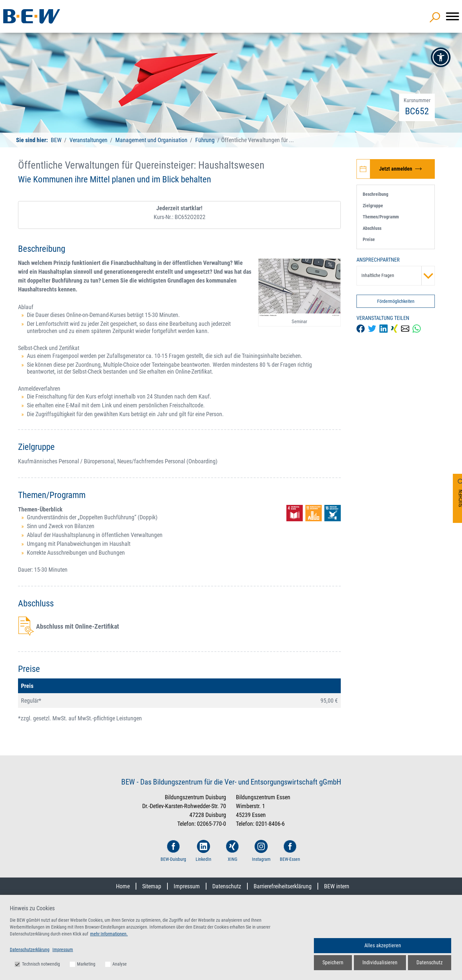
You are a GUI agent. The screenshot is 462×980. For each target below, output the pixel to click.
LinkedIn (203, 851)
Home (123, 886)
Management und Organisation (151, 140)
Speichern (333, 962)
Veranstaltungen (89, 140)
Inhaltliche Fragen (398, 276)
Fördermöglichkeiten (396, 301)
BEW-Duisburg (173, 851)
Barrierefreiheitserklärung (283, 886)
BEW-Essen (290, 851)
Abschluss (372, 228)
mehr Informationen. (109, 934)
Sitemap (152, 886)
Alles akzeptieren (383, 945)
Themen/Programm (381, 217)
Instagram (261, 851)
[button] (441, 57)
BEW (57, 140)
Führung (205, 140)
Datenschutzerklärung (30, 950)
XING (232, 851)
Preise (369, 239)
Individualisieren (380, 962)
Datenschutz (227, 886)
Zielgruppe (373, 206)
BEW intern (337, 886)
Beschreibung (375, 194)
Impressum (187, 886)
